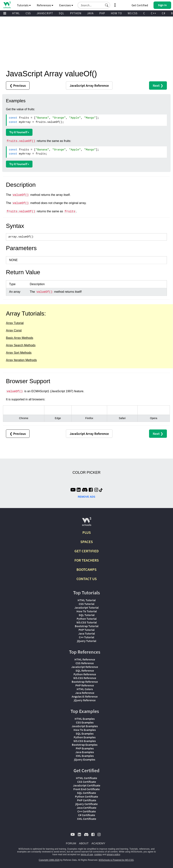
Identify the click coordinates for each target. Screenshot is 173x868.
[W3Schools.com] (87, 523)
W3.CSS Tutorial (87, 622)
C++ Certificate (87, 811)
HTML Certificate (86, 778)
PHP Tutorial (86, 630)
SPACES (87, 542)
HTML (16, 13)
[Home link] (7, 5)
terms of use (87, 854)
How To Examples (85, 730)
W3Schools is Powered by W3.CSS (116, 860)
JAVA (90, 13)
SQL (62, 13)
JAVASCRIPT (45, 13)
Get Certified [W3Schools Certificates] (140, 5)
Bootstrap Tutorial (87, 626)
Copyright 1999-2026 (49, 860)
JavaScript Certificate (87, 785)
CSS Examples (85, 722)
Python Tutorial (87, 619)
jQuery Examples (85, 759)
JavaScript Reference (85, 667)
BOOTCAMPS (86, 569)
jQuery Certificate (86, 804)
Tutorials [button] (24, 5)
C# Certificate (87, 815)
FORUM (71, 843)
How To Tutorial (87, 611)
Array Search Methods (21, 345)
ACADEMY (98, 843)
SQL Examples (85, 733)
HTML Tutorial (87, 600)
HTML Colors (85, 689)
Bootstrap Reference (85, 682)
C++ (154, 13)
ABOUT (84, 843)
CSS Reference (85, 663)
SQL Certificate (86, 793)
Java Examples (85, 752)
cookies (98, 854)
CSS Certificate (87, 782)
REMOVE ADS (86, 497)
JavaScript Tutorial (86, 608)
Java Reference (85, 693)
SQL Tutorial (87, 615)
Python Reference (85, 674)
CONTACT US (87, 579)
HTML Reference (85, 659)
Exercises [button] (66, 5)
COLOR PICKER (86, 472)
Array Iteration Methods (21, 360)
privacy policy (113, 854)
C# (164, 13)
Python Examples (85, 737)
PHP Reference (85, 685)
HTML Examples (85, 719)
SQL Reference (85, 670)
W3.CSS (133, 13)
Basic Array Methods (20, 338)
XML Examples (85, 756)
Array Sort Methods (19, 353)
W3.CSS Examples (85, 741)
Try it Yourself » (19, 132)
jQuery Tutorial (87, 641)
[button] (107, 5)
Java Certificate (86, 808)
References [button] (45, 5)
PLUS (87, 532)
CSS (28, 13)
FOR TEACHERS (87, 560)
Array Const (14, 330)
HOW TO (116, 13)
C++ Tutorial (86, 637)
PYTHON (76, 13)
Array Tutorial (15, 323)
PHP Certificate (87, 800)
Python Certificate (86, 796)
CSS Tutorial (86, 604)
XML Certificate (87, 819)
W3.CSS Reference (85, 678)
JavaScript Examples (85, 726)
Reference (89, 86)
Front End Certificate (86, 789)
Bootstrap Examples (85, 745)
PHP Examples (85, 748)
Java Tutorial (87, 633)
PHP (102, 13)
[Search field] (94, 5)
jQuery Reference (85, 700)
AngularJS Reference (85, 696)
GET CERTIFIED (87, 551)
